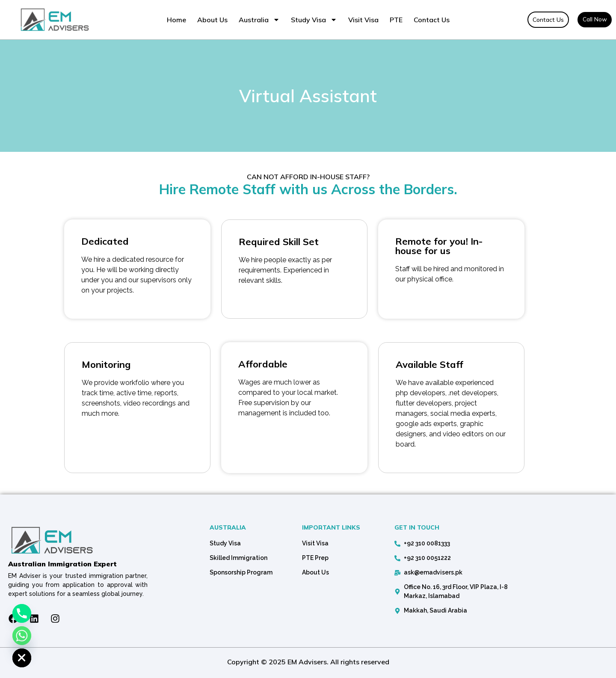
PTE (396, 20)
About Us (212, 20)
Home (176, 20)
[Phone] (22, 613)
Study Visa (314, 20)
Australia (259, 20)
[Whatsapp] (22, 636)
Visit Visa (363, 20)
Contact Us (432, 20)
